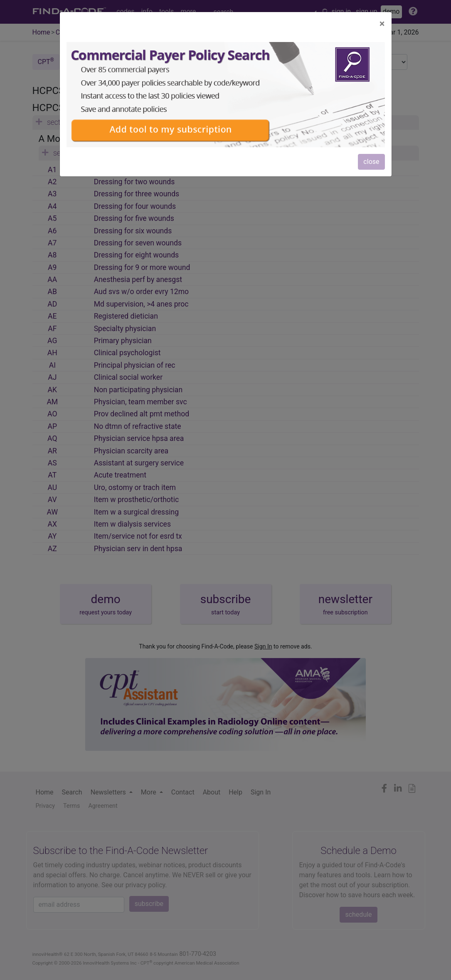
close (371, 162)
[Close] (382, 24)
